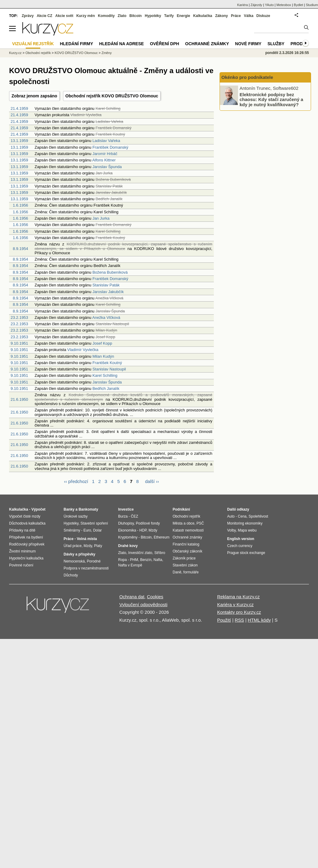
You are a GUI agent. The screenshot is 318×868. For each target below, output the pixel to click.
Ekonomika (127, 530)
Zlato (122, 16)
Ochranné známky (207, 44)
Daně (177, 572)
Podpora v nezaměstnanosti (86, 568)
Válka (248, 16)
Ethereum (161, 537)
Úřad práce (73, 546)
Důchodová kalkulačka (27, 523)
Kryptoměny (128, 537)
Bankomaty (88, 509)
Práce (236, 16)
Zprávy (28, 16)
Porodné (94, 561)
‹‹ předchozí (76, 481)
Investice (126, 509)
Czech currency (240, 546)
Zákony (221, 16)
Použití (224, 620)
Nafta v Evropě (130, 565)
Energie (184, 16)
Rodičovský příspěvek (27, 544)
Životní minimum (22, 551)
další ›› (152, 481)
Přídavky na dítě (22, 530)
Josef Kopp (102, 343)
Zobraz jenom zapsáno (34, 96)
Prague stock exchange (246, 553)
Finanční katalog (186, 544)
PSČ (200, 523)
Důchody (71, 575)
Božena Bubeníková (110, 272)
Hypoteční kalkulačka (26, 558)
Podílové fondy (148, 523)
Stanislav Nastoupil (109, 369)
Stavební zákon (185, 565)
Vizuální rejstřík (33, 44)
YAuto (269, 5)
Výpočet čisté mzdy (25, 516)
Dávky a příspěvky (79, 554)
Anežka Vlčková (106, 317)
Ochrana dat (132, 597)
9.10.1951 (19, 343)
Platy (98, 546)
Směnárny (72, 530)
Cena (242, 516)
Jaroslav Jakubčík (108, 292)
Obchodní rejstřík (38, 53)
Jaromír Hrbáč (105, 154)
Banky (69, 509)
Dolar (97, 530)
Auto (231, 516)
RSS (239, 620)
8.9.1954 (20, 249)
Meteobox (284, 5)
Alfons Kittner (104, 160)
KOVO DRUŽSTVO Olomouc (76, 53)
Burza (123, 516)
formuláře (191, 572)
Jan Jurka (101, 218)
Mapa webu (247, 530)
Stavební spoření (94, 523)
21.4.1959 (19, 108)
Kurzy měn (86, 16)
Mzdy (88, 546)
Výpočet (38, 509)
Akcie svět (64, 16)
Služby (276, 44)
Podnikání (181, 509)
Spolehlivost (258, 516)
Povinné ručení (21, 565)
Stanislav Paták (106, 285)
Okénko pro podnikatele (247, 77)
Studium (312, 5)
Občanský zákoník (187, 551)
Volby (231, 530)
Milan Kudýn (103, 356)
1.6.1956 (20, 205)
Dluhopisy (126, 523)
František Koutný (107, 363)
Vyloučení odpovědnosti (143, 605)
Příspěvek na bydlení (26, 537)
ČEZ (134, 516)
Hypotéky (153, 16)
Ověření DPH (164, 44)
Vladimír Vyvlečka (83, 350)
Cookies (155, 597)
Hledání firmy (77, 44)
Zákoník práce (184, 558)
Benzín (146, 560)
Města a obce (184, 523)
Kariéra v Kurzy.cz (235, 605)
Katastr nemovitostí (188, 530)
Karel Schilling (105, 375)
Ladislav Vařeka (106, 141)
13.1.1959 (19, 141)
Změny (107, 53)
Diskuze (263, 16)
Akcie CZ (44, 16)
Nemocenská (74, 561)
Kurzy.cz (15, 53)
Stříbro (160, 553)
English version (241, 539)
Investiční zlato (140, 553)
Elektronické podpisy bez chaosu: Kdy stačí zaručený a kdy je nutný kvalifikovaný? (271, 99)
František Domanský (110, 147)
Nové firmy (248, 44)
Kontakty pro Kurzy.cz (239, 612)
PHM (134, 560)
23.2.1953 (19, 317)
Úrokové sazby (76, 516)
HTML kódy (259, 620)
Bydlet (298, 5)
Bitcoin (136, 16)
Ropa (123, 560)
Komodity (106, 16)
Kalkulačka (203, 16)
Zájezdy (256, 5)
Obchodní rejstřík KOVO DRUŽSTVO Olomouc (112, 96)
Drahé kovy (128, 546)
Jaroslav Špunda (107, 167)
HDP (143, 530)
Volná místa (87, 539)
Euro (87, 530)
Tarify (169, 16)
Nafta (158, 560)
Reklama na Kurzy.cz (239, 597)
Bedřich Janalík (106, 388)
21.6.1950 (19, 399)
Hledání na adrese (121, 44)
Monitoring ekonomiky (245, 523)
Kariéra (242, 5)
